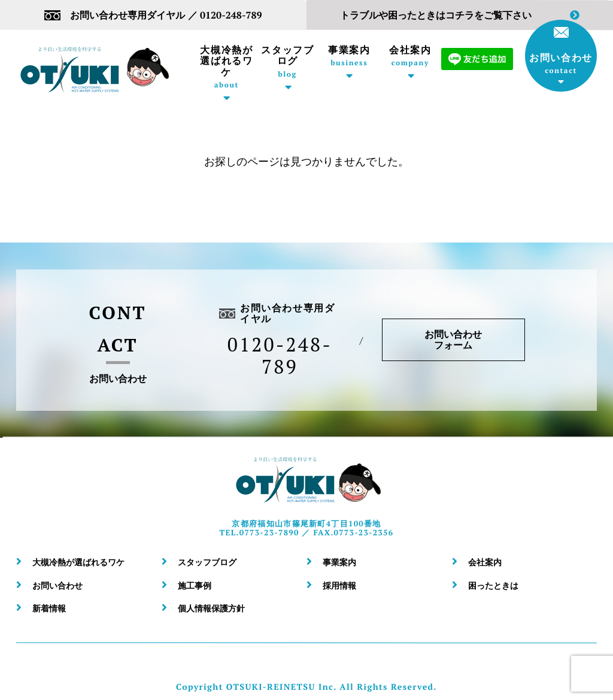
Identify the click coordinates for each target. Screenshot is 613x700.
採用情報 (339, 585)
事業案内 (349, 56)
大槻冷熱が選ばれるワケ (227, 67)
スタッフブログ (288, 61)
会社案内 (410, 56)
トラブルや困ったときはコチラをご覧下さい (460, 15)
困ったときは (493, 585)
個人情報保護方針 (211, 608)
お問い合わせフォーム (454, 340)
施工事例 (195, 585)
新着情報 (49, 608)
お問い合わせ (561, 51)
